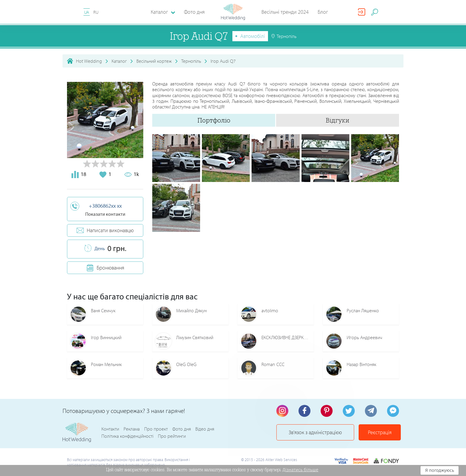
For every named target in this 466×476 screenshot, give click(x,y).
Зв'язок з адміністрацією (315, 432)
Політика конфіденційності (127, 436)
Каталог (119, 61)
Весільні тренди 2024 (285, 12)
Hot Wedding (89, 61)
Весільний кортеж (154, 61)
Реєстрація (380, 432)
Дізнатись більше (301, 470)
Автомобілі (253, 36)
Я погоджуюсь (440, 470)
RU (96, 12)
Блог (323, 12)
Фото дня (194, 12)
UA (87, 12)
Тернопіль (191, 61)
